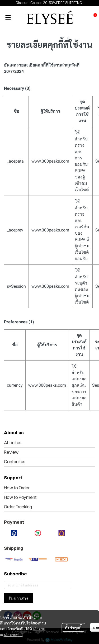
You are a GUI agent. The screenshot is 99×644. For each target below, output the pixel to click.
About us (13, 443)
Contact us (15, 462)
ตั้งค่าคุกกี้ (73, 627)
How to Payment (20, 497)
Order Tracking (18, 507)
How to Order (17, 488)
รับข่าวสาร (18, 598)
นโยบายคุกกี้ (13, 634)
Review (11, 452)
